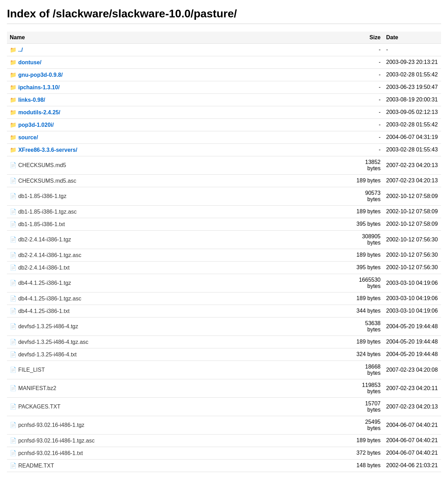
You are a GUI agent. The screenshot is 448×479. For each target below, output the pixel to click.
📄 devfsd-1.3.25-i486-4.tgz (44, 326)
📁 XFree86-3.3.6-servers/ (43, 150)
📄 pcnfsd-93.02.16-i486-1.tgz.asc (52, 441)
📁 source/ (24, 137)
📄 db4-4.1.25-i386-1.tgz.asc (46, 299)
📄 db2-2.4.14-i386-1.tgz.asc (46, 255)
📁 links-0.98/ (27, 100)
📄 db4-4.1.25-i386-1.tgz (40, 283)
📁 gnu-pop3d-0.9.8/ (36, 75)
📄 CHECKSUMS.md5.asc (43, 181)
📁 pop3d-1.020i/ (32, 125)
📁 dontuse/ (26, 62)
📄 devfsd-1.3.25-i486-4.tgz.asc (49, 342)
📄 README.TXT (32, 466)
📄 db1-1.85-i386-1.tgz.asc (43, 212)
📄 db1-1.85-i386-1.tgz (38, 196)
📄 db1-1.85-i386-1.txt (37, 224)
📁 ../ (16, 50)
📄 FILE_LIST (27, 370)
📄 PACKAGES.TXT (35, 407)
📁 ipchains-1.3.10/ (35, 87)
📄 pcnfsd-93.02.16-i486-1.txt (46, 453)
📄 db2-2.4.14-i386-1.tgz (40, 239)
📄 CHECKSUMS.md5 (38, 165)
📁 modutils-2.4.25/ (35, 112)
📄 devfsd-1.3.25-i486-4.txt (43, 354)
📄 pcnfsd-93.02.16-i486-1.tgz (47, 425)
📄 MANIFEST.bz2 (33, 388)
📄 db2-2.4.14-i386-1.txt (40, 268)
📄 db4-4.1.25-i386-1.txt (40, 311)
